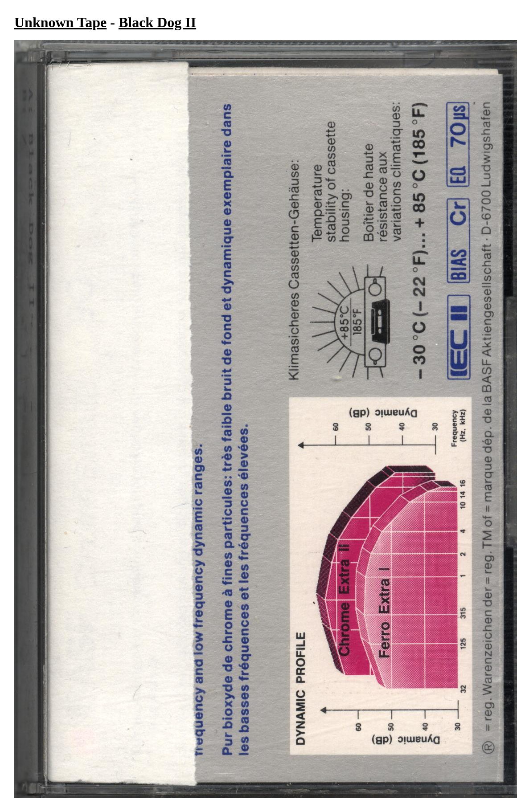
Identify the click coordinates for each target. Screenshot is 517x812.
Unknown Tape (60, 22)
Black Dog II (157, 22)
